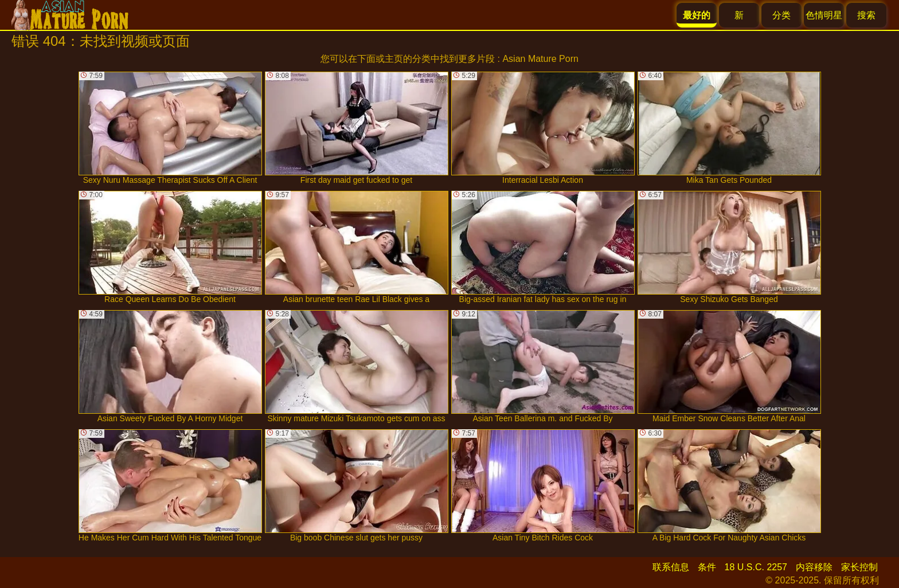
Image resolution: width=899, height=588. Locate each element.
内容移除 (814, 567)
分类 (781, 15)
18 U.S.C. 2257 (756, 567)
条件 (707, 567)
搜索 (866, 15)
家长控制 (859, 567)
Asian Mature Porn (540, 59)
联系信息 (671, 567)
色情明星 (824, 15)
